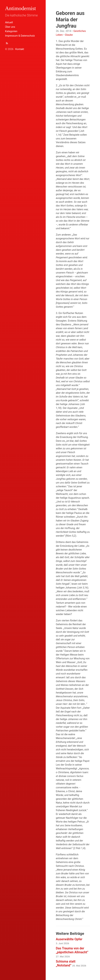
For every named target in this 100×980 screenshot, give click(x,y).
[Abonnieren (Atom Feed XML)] (7, 44)
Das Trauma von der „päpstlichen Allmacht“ (72, 952)
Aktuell (9, 22)
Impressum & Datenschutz (20, 36)
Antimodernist (20, 8)
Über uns (10, 27)
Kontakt (20, 49)
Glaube (69, 35)
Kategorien (11, 31)
